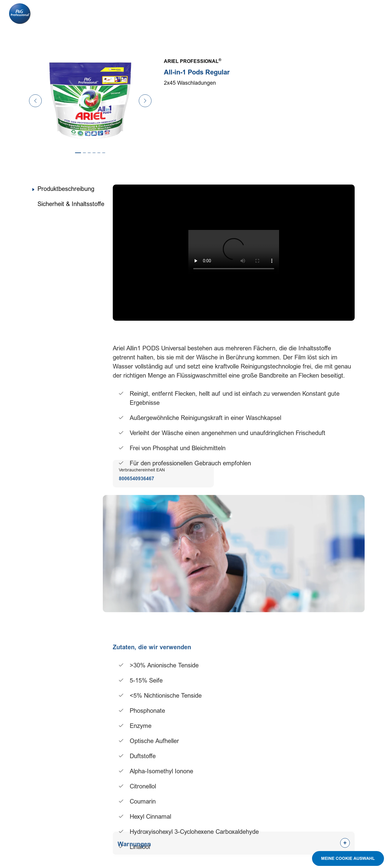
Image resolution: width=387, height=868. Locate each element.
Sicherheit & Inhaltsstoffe (71, 204)
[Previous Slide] (35, 101)
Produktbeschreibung (66, 189)
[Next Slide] (145, 101)
